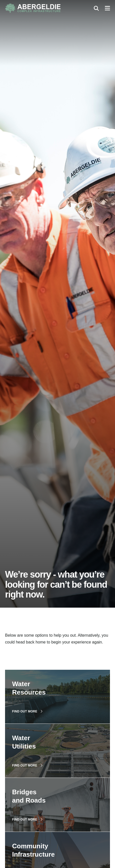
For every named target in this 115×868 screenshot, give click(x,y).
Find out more (27, 711)
